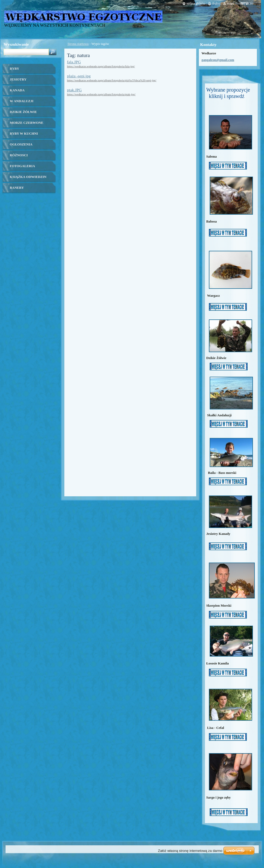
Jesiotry (18, 79)
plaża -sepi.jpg (79, 76)
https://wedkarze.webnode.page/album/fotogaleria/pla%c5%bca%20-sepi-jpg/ (112, 80)
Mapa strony (235, 3)
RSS (252, 3)
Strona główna (196, 3)
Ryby (15, 69)
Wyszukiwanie (16, 44)
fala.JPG (74, 62)
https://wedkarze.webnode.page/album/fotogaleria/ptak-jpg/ (101, 94)
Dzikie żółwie (23, 112)
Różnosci (19, 155)
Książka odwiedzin (28, 177)
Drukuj (216, 3)
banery (17, 188)
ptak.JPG (74, 90)
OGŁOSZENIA (21, 144)
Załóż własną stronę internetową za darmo (190, 851)
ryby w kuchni (24, 134)
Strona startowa (78, 44)
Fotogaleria (22, 166)
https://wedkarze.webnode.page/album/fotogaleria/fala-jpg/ (101, 66)
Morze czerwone (27, 123)
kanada (17, 90)
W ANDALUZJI (22, 101)
